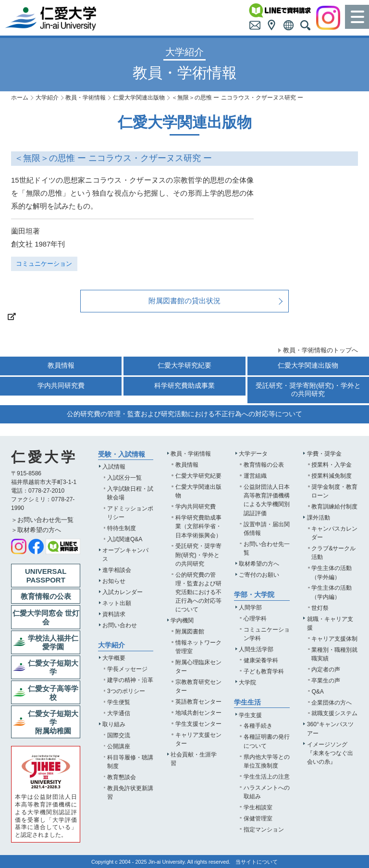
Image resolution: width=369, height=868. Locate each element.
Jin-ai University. (167, 862)
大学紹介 (47, 98)
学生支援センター (198, 724)
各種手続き (258, 726)
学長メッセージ (127, 669)
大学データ (253, 454)
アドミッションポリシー (130, 513)
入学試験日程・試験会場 (130, 493)
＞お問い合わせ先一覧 (42, 520)
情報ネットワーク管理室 (198, 647)
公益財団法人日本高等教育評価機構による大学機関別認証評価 (267, 500)
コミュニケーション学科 (267, 634)
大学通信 (119, 713)
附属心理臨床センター (198, 667)
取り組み (114, 724)
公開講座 (119, 746)
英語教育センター (198, 702)
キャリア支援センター (198, 739)
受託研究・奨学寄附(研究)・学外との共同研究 (308, 390)
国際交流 (119, 735)
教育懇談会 (122, 777)
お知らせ (114, 581)
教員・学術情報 (86, 98)
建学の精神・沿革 (130, 680)
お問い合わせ (120, 625)
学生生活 (247, 702)
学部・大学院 (254, 595)
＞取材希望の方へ (36, 530)
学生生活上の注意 (267, 777)
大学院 (247, 682)
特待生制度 (122, 528)
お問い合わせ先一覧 (267, 548)
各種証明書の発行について (267, 741)
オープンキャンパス (125, 555)
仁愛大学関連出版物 (139, 98)
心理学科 (255, 619)
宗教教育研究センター (198, 686)
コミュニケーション (44, 264)
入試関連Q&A (125, 539)
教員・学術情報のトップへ (320, 350)
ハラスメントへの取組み (267, 792)
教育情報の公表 (264, 465)
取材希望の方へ (259, 564)
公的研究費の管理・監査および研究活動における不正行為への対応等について (184, 414)
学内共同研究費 (61, 386)
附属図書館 (190, 632)
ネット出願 (117, 603)
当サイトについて (257, 862)
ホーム (20, 98)
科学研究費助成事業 (184, 386)
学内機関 (182, 620)
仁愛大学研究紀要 (184, 366)
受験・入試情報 (122, 454)
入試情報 (114, 467)
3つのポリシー (126, 691)
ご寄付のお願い (259, 575)
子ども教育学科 (264, 671)
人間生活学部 (256, 649)
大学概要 (114, 658)
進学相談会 (117, 570)
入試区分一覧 (124, 478)
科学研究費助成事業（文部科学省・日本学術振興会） (198, 526)
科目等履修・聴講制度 (130, 762)
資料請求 (114, 614)
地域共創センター (198, 713)
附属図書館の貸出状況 (184, 301)
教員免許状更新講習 (130, 793)
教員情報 (61, 366)
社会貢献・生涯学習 (194, 759)
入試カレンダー (123, 592)
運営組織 (255, 476)
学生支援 (250, 715)
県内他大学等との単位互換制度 (267, 761)
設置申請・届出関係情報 (267, 529)
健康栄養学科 (261, 660)
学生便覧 (119, 702)
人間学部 (250, 608)
